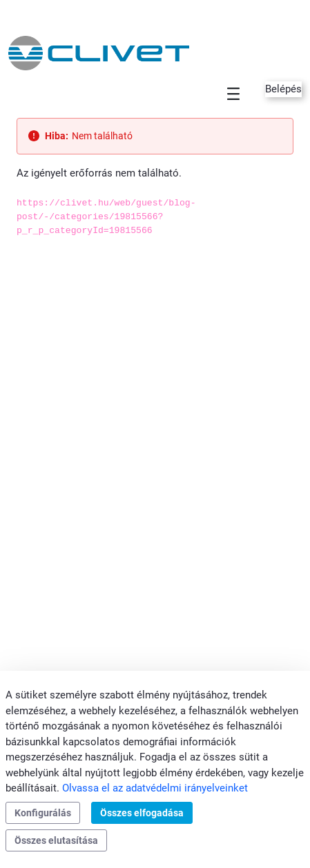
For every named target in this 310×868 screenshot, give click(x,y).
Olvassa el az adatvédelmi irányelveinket (155, 788)
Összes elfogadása (142, 813)
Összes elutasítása (56, 840)
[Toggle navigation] (233, 93)
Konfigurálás (43, 813)
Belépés (283, 89)
